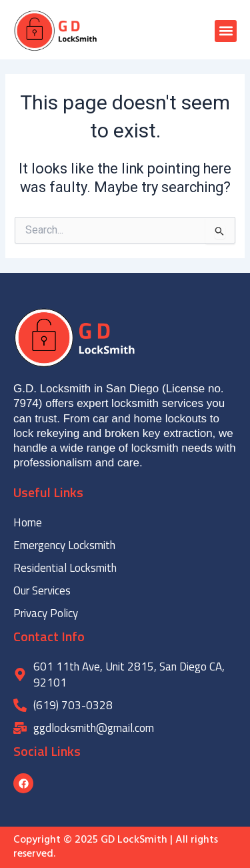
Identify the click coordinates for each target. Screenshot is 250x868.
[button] (226, 31)
